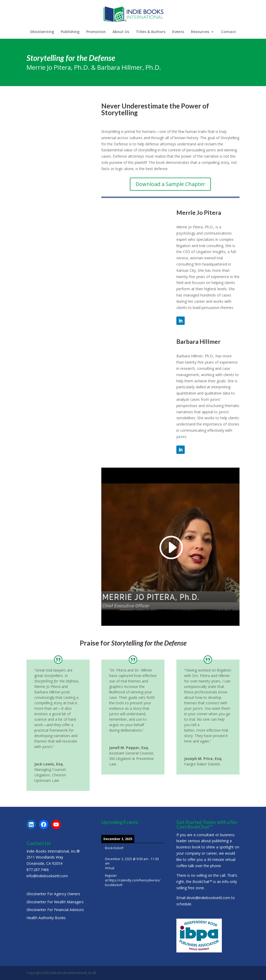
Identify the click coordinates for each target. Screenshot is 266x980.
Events (178, 32)
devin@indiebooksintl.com (208, 898)
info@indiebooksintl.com (47, 876)
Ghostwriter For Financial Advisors (55, 910)
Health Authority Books (46, 918)
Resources (200, 32)
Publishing (70, 32)
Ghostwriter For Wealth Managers (55, 902)
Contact (228, 32)
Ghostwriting (42, 32)
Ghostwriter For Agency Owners (53, 894)
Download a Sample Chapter (170, 184)
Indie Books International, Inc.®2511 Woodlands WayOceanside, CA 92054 (53, 857)
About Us (121, 32)
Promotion (96, 32)
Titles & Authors (151, 32)
